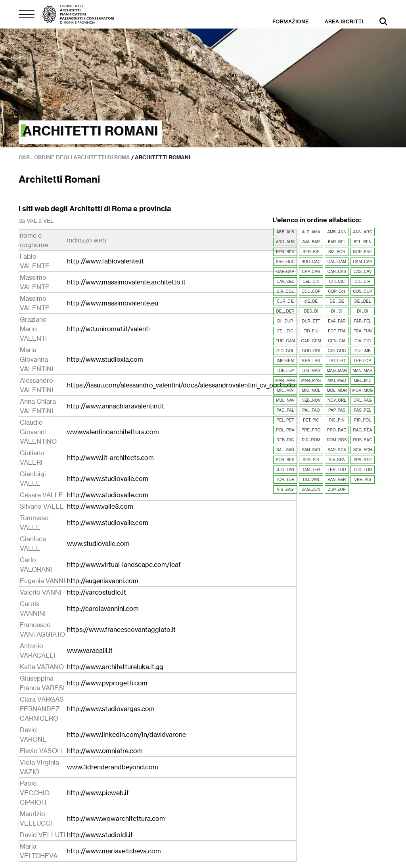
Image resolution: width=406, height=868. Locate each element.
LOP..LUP (285, 371)
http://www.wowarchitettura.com (116, 818)
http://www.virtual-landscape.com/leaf (124, 565)
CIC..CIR (362, 281)
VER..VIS (362, 480)
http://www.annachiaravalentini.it (116, 406)
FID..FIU (311, 331)
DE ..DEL (363, 301)
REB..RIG (285, 440)
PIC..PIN (337, 420)
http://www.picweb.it (98, 793)
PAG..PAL (285, 410)
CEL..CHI (311, 281)
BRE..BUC (285, 262)
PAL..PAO (311, 410)
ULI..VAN (311, 480)
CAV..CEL (285, 281)
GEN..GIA (337, 341)
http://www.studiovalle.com (108, 479)
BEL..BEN (363, 242)
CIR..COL (285, 291)
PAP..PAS (337, 410)
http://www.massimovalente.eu (113, 303)
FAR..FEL (363, 321)
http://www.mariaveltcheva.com (114, 851)
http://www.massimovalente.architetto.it (126, 282)
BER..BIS (311, 252)
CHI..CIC (337, 281)
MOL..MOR (337, 390)
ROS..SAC (363, 440)
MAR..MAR (285, 381)
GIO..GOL (285, 351)
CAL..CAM (337, 262)
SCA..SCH (363, 450)
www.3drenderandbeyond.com (113, 767)
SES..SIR (311, 460)
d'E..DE (311, 301)
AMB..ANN (337, 232)
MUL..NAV (285, 400)
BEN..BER (285, 252)
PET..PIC (311, 420)
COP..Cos (337, 291)
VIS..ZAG (285, 489)
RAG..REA (363, 430)
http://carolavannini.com (103, 609)
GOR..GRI (311, 351)
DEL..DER (285, 311)
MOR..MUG (362, 390)
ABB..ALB (285, 232)
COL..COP (311, 291)
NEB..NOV (311, 400)
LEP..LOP (363, 361)
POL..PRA (285, 430)
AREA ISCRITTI (344, 22)
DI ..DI (337, 311)
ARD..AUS (285, 242)
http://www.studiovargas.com (111, 709)
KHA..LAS (311, 361)
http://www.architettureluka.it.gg (115, 667)
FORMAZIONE (291, 22)
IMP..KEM (285, 361)
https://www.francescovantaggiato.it (121, 630)
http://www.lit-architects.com (110, 458)
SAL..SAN (285, 450)
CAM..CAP (362, 262)
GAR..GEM (311, 341)
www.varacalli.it (90, 651)
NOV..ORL (337, 400)
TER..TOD (337, 470)
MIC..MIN (285, 390)
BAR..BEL (337, 242)
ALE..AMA (311, 232)
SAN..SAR (311, 450)
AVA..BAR (311, 242)
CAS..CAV (363, 272)
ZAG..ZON (311, 489)
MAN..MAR (362, 371)
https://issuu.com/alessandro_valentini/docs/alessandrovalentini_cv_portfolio (181, 385)
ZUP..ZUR (337, 489)
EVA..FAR (337, 321)
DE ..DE (337, 301)
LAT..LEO (337, 361)
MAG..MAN (337, 371)
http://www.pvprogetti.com (107, 683)
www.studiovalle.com (98, 544)
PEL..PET (285, 420)
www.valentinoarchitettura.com (113, 432)
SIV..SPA (337, 460)
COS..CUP (362, 291)
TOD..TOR (363, 470)
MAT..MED (337, 381)
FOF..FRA (337, 331)
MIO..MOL (311, 390)
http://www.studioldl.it (100, 835)
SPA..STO (363, 460)
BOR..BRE (363, 252)
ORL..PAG (363, 400)
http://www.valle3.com (100, 506)
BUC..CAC (311, 262)
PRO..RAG (337, 430)
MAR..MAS (311, 381)
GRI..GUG (337, 351)
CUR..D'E (285, 301)
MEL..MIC (362, 381)
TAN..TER (311, 470)
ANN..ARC (363, 232)
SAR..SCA (337, 450)
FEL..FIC (285, 331)
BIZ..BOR (337, 252)
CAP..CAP (285, 272)
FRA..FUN (362, 331)
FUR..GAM (285, 341)
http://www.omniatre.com (105, 751)
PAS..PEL (363, 410)
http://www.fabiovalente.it (105, 261)
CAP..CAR (311, 272)
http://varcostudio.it (97, 592)
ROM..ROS (337, 440)
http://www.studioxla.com (105, 359)
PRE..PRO (311, 430)
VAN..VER (337, 480)
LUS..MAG (311, 371)
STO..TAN (285, 470)
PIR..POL (362, 420)
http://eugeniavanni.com (103, 581)
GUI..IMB (363, 351)
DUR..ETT (311, 321)
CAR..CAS (337, 272)
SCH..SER (285, 460)
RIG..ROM (311, 440)
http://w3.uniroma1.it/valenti (108, 329)
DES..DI (311, 311)
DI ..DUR (285, 321)
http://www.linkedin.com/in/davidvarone (126, 734)
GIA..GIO (363, 341)
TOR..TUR (285, 480)
